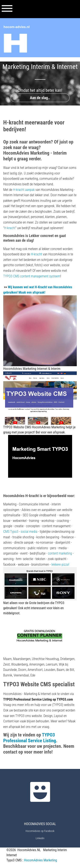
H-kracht (10, 228)
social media (29, 532)
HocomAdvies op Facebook (40, 831)
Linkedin (40, 838)
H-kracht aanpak (24, 190)
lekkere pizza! (60, 564)
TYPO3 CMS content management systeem (32, 276)
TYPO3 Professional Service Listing (30, 738)
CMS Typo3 (11, 532)
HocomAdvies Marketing (40, 860)
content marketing (60, 553)
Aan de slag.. (40, 98)
